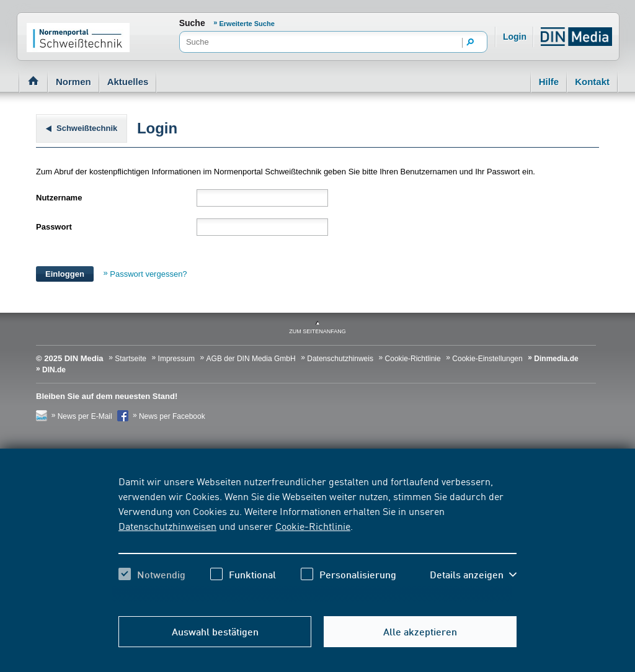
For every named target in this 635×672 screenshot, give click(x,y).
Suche (192, 23)
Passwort (54, 227)
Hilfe (549, 82)
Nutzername (59, 198)
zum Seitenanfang (317, 331)
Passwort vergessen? (148, 274)
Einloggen (65, 274)
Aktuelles (128, 82)
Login (515, 37)
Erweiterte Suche (247, 24)
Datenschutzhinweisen (167, 526)
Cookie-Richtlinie (313, 526)
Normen (73, 82)
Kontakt (592, 82)
